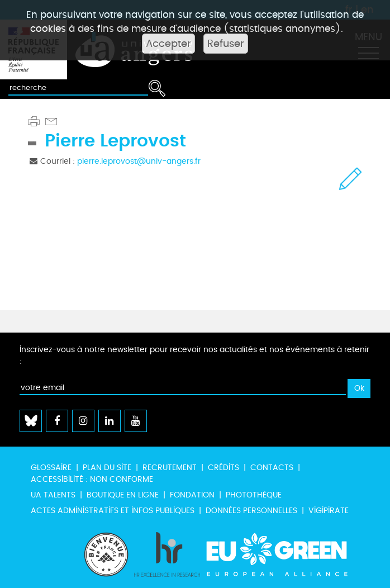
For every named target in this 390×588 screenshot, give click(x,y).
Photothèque (254, 495)
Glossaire (51, 468)
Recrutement (170, 468)
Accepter (168, 44)
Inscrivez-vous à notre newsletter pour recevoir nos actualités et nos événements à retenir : (194, 355)
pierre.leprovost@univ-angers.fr (139, 161)
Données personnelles (251, 511)
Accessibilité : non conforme (92, 479)
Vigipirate (329, 511)
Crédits (223, 468)
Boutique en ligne (123, 495)
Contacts (272, 468)
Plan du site (107, 468)
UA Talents (53, 495)
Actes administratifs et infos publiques (113, 511)
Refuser (226, 44)
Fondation (192, 495)
